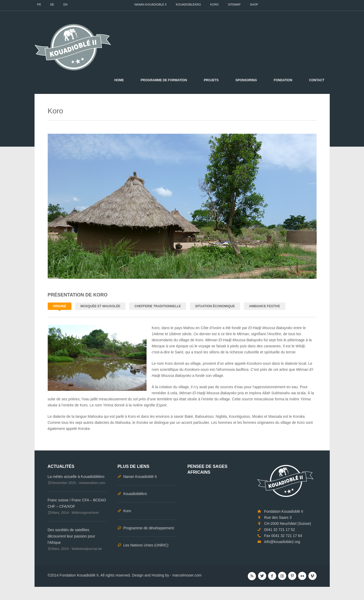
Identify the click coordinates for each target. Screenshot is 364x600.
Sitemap (234, 4)
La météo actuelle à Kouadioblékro (76, 477)
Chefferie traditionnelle (158, 306)
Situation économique (215, 306)
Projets (211, 80)
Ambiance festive (265, 306)
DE (52, 4)
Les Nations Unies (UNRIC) (146, 545)
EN (65, 4)
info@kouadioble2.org (282, 542)
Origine (60, 306)
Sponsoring (246, 80)
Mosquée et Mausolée (100, 306)
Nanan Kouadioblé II (151, 4)
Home (119, 80)
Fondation (283, 80)
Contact (317, 80)
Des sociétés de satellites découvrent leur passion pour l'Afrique (72, 536)
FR (39, 4)
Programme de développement (149, 528)
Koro (214, 4)
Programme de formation (164, 80)
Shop (254, 4)
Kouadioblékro (188, 4)
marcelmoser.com (187, 575)
